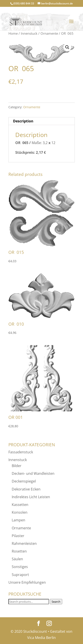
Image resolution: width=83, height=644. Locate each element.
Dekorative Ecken (26, 489)
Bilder (17, 466)
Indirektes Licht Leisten (31, 497)
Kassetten (20, 505)
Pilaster (18, 536)
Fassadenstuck (21, 452)
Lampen (18, 520)
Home (13, 33)
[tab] (42, 121)
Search (56, 602)
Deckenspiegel (24, 481)
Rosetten (19, 551)
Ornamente (49, 33)
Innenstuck (29, 33)
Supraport (20, 575)
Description (23, 121)
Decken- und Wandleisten (33, 473)
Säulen (17, 559)
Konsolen (20, 512)
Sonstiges (20, 567)
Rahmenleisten (24, 543)
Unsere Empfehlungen (27, 582)
